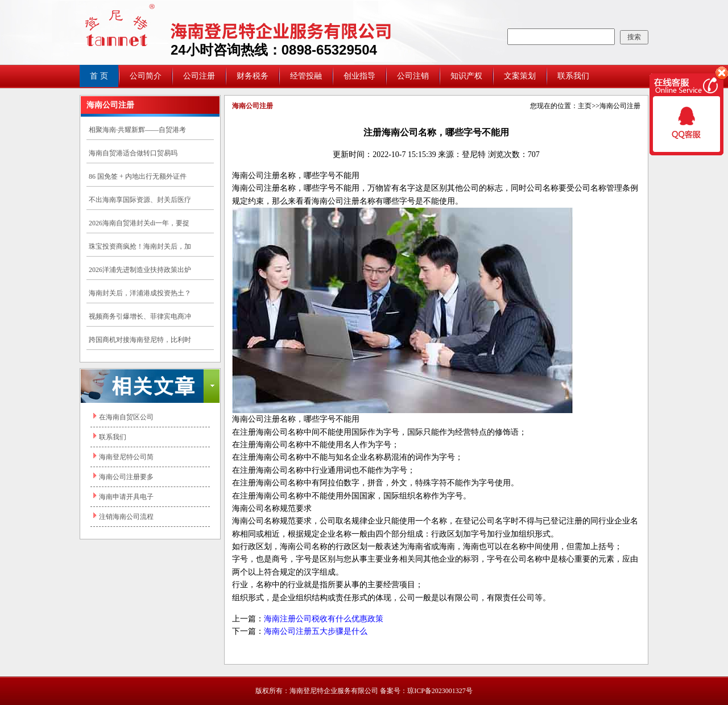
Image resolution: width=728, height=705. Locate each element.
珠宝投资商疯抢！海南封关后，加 (140, 246)
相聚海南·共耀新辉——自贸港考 (137, 130)
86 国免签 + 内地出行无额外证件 (138, 176)
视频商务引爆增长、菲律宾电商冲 (140, 316)
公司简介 (146, 76)
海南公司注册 (620, 106)
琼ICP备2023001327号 (440, 691)
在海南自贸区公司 (126, 417)
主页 (585, 106)
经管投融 (306, 76)
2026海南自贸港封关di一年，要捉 (139, 223)
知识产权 (466, 76)
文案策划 (520, 76)
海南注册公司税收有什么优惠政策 (324, 619)
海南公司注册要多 (126, 477)
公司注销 (413, 76)
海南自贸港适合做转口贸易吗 (133, 153)
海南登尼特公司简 (126, 457)
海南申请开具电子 (126, 497)
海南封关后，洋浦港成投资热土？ (140, 293)
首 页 (99, 76)
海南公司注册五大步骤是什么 (316, 631)
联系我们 (573, 76)
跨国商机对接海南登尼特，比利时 (140, 340)
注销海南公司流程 (126, 517)
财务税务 (253, 76)
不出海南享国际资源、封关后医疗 (140, 200)
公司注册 (199, 76)
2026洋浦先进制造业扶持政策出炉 (140, 270)
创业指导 (359, 76)
